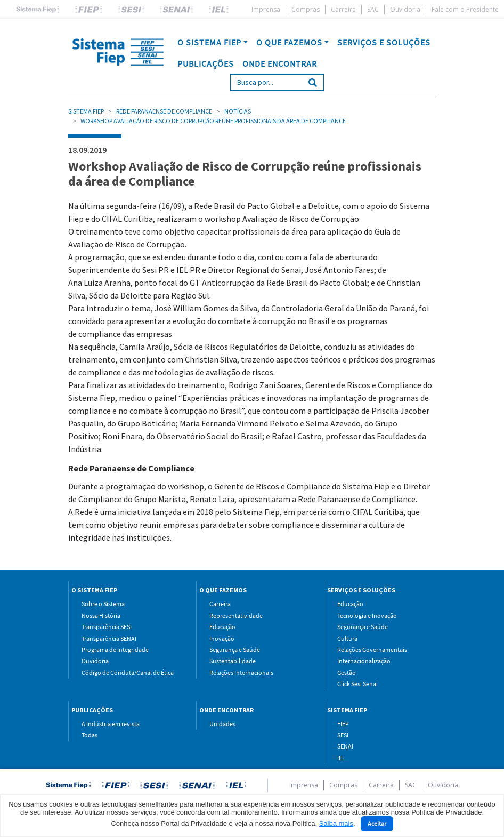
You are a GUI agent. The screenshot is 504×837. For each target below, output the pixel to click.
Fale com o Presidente (465, 9)
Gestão (347, 673)
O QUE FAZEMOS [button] (289, 42)
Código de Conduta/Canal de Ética (128, 673)
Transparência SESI (107, 627)
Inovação (222, 638)
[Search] (266, 82)
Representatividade (236, 615)
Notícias (238, 111)
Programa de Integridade (115, 650)
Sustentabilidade (233, 661)
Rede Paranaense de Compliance (164, 111)
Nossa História (101, 615)
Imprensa (266, 9)
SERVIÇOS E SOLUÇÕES (384, 42)
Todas (90, 735)
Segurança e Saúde (235, 650)
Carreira (343, 9)
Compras (306, 9)
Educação (222, 627)
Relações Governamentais (372, 650)
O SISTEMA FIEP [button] (209, 42)
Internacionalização (364, 661)
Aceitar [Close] (377, 823)
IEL (341, 758)
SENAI (345, 746)
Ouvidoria (405, 9)
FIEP (343, 724)
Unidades (222, 724)
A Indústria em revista (111, 724)
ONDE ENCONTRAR (280, 63)
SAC (373, 9)
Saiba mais (336, 823)
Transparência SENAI (109, 638)
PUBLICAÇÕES (206, 63)
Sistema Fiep (86, 111)
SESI (343, 735)
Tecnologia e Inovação (367, 615)
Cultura (347, 638)
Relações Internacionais (241, 673)
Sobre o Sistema (103, 604)
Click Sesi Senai (357, 684)
